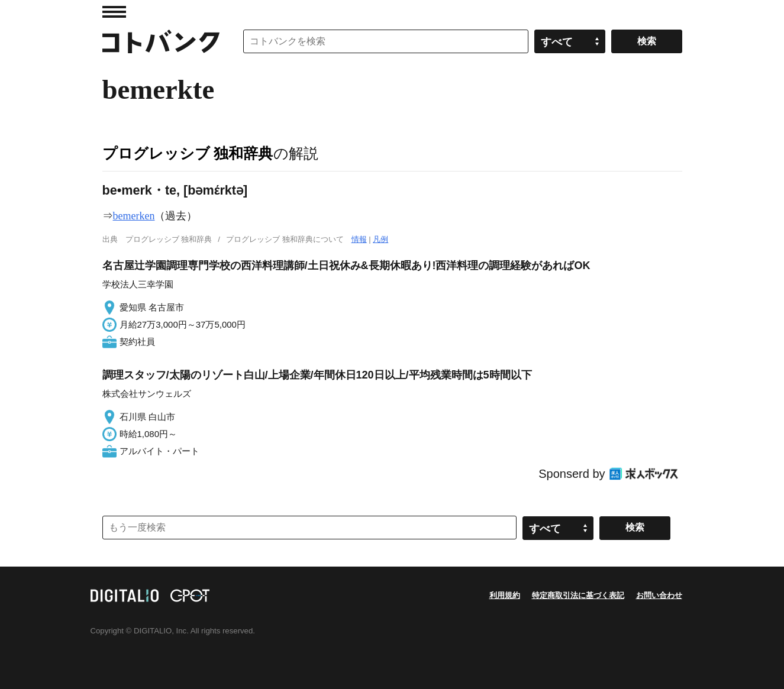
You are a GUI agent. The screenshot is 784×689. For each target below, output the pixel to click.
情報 (359, 239)
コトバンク (161, 41)
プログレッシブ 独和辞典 (188, 153)
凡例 (380, 239)
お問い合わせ (659, 595)
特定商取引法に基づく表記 (578, 595)
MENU (114, 12)
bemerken (134, 216)
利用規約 (505, 595)
